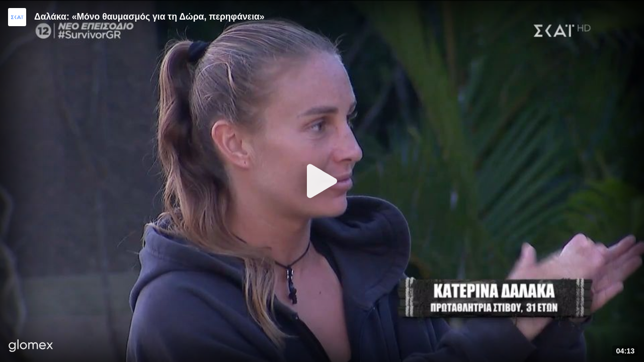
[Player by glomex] (31, 347)
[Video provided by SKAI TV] (17, 17)
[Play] (322, 181)
